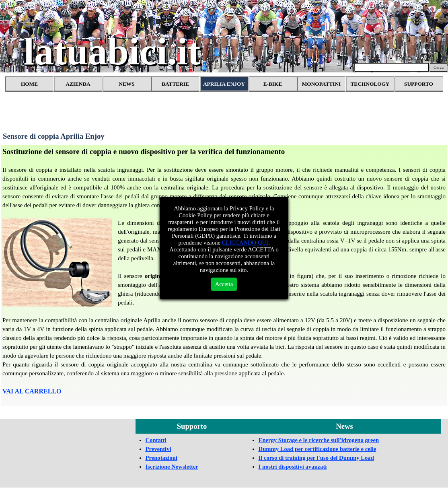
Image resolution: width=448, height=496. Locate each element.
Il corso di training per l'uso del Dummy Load (316, 458)
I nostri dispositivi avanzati (293, 467)
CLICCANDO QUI (245, 243)
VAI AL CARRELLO (32, 391)
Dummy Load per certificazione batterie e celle (318, 449)
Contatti (156, 440)
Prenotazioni (162, 458)
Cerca (439, 67)
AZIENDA (78, 84)
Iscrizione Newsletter (172, 467)
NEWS (126, 84)
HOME (29, 84)
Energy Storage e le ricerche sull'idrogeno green (319, 440)
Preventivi (158, 449)
